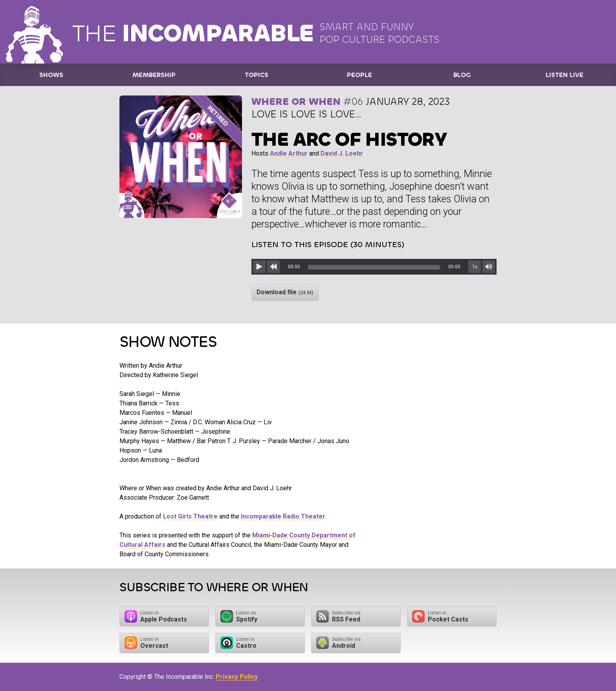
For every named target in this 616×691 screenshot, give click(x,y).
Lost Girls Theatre (190, 516)
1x (475, 267)
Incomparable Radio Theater (283, 516)
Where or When (296, 102)
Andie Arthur (289, 153)
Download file (285, 292)
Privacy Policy (237, 677)
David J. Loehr (342, 153)
